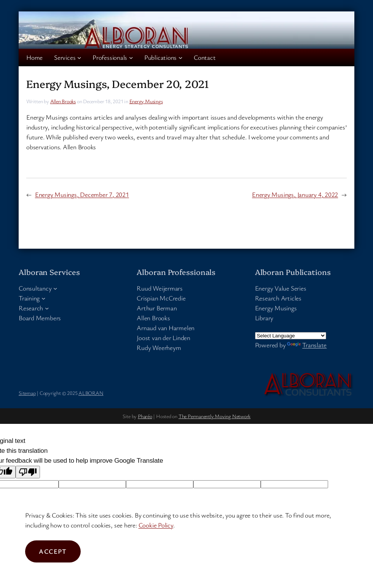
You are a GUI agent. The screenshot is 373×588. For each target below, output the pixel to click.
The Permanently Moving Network (214, 416)
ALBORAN (91, 393)
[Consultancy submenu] (55, 288)
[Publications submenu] (180, 58)
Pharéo (145, 416)
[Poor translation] (28, 472)
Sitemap (27, 393)
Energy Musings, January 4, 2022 (295, 194)
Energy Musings (146, 101)
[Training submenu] (43, 298)
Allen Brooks (63, 101)
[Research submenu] (47, 308)
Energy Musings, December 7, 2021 (82, 194)
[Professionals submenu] (131, 58)
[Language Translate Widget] (291, 336)
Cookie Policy (156, 525)
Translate (307, 345)
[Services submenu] (79, 58)
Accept (53, 551)
